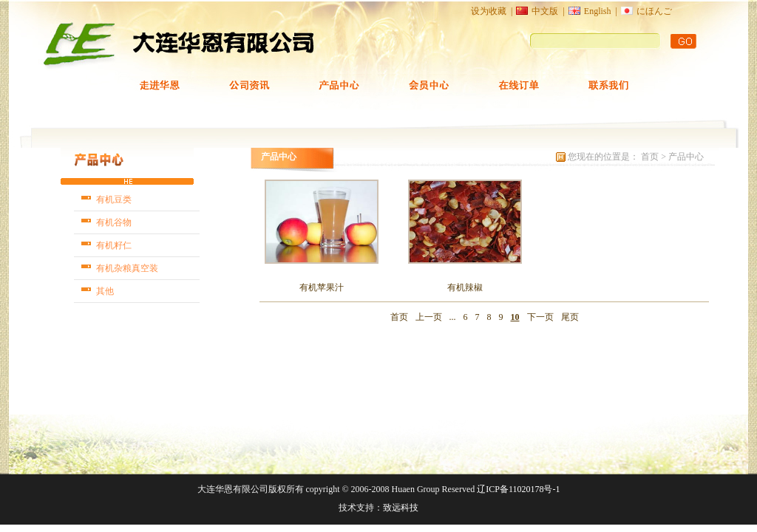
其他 (105, 291)
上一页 (429, 317)
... (453, 317)
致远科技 (401, 508)
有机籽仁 (114, 245)
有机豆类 (114, 199)
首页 (651, 157)
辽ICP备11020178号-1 (518, 489)
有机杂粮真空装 (127, 268)
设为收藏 (489, 11)
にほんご (654, 11)
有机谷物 (114, 222)
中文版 (545, 11)
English (598, 11)
